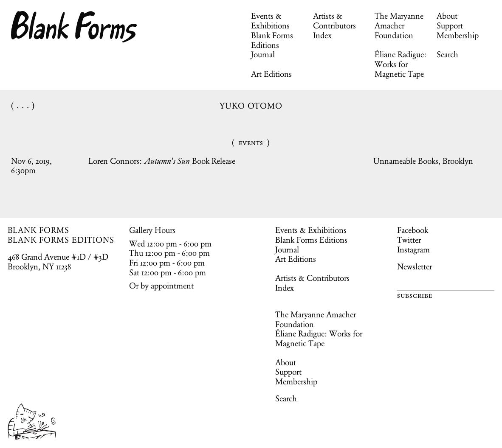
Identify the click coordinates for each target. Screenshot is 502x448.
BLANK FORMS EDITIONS (61, 240)
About (447, 16)
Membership (458, 35)
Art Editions (271, 74)
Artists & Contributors (334, 21)
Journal (263, 54)
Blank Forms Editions (272, 40)
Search (447, 54)
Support (450, 25)
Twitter (409, 240)
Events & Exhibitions (270, 21)
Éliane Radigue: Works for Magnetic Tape (400, 64)
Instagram (413, 249)
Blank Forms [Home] (74, 27)
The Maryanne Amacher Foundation (399, 25)
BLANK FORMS (39, 230)
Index (322, 35)
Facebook (413, 230)
